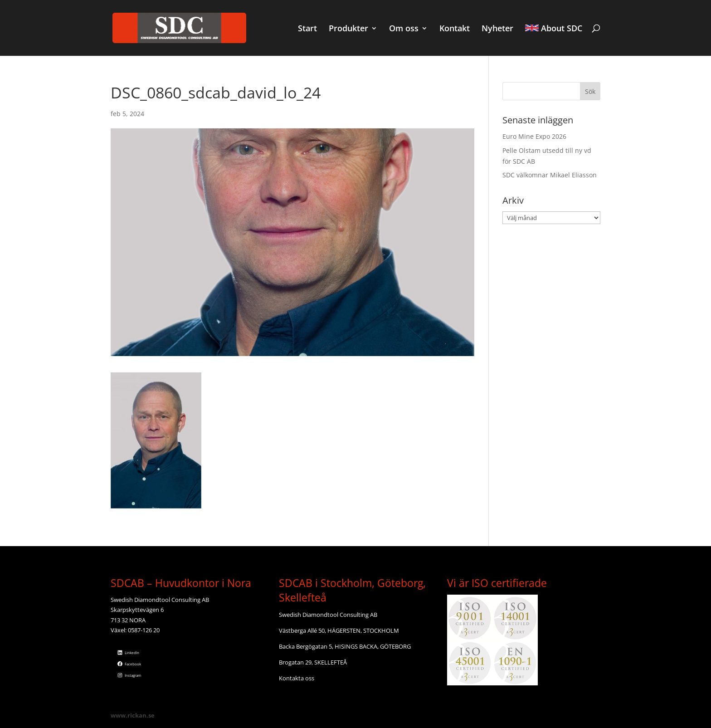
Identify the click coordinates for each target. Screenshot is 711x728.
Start (307, 29)
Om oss (404, 29)
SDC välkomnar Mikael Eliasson (550, 175)
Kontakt (455, 29)
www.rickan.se (133, 715)
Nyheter (497, 29)
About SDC (554, 29)
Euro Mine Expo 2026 (534, 136)
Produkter (348, 29)
